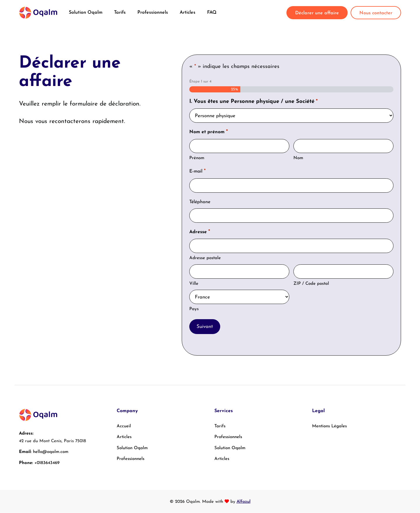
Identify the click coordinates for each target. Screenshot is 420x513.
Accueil (124, 427)
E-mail (197, 172)
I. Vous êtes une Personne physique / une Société (253, 102)
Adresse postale (205, 258)
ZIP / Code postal (311, 284)
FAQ (212, 13)
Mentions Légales (329, 427)
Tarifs (120, 13)
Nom (298, 158)
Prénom (197, 158)
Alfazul (244, 502)
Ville (194, 284)
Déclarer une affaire (317, 13)
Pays (194, 309)
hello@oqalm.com (51, 452)
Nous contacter (376, 13)
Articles (188, 13)
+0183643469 (47, 463)
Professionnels (153, 13)
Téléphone (200, 202)
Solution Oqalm (86, 13)
